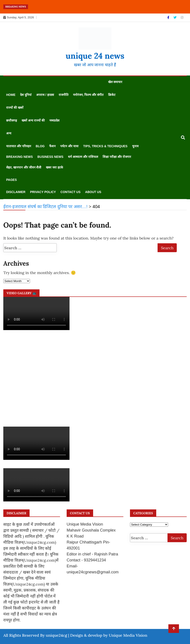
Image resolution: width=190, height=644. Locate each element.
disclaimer (16, 192)
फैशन (52, 146)
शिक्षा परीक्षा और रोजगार (117, 157)
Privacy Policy (43, 192)
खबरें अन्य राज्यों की (33, 120)
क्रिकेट (112, 95)
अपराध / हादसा (45, 95)
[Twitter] (175, 17)
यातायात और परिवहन (19, 146)
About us (93, 192)
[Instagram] (182, 17)
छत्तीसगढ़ (12, 120)
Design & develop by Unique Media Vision (109, 635)
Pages (11, 180)
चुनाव (135, 146)
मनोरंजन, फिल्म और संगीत (88, 95)
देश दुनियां (26, 95)
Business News (50, 157)
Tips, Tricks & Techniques (105, 146)
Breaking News (20, 157)
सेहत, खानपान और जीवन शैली (24, 167)
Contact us (71, 192)
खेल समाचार (115, 82)
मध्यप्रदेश (55, 120)
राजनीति (64, 95)
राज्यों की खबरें (15, 108)
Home (11, 95)
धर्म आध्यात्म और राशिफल (83, 157)
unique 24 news (95, 56)
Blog (40, 146)
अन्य (9, 133)
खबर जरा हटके (55, 167)
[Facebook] (169, 17)
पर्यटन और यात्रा (69, 146)
